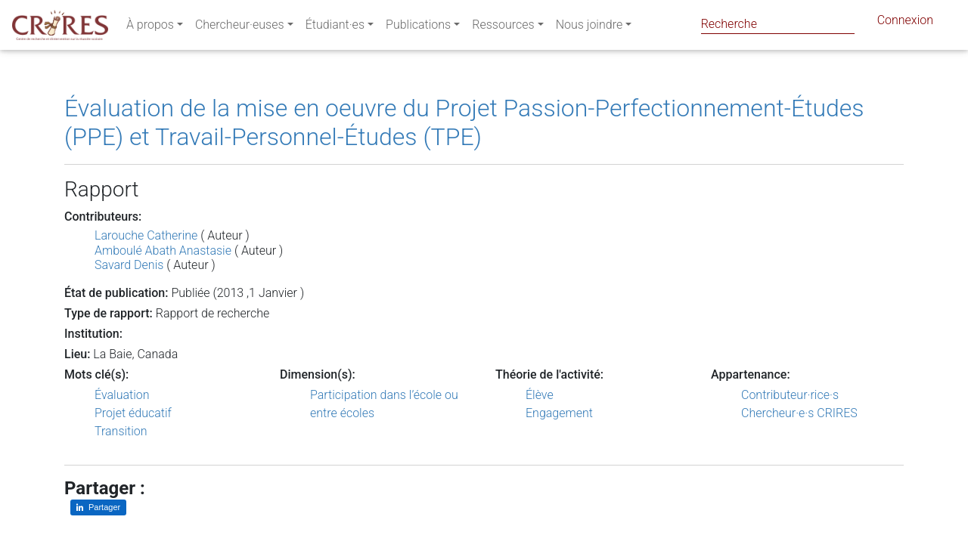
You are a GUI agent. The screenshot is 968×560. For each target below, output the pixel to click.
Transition (121, 431)
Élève (540, 395)
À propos (150, 28)
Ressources (503, 28)
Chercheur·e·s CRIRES (799, 413)
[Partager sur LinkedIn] (98, 507)
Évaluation (122, 395)
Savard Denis (129, 265)
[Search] (778, 24)
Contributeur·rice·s (790, 395)
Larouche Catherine (146, 235)
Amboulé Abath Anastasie (163, 251)
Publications (418, 28)
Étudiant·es (335, 28)
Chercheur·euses (240, 28)
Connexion (905, 23)
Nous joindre (589, 28)
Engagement (559, 413)
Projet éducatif (133, 413)
